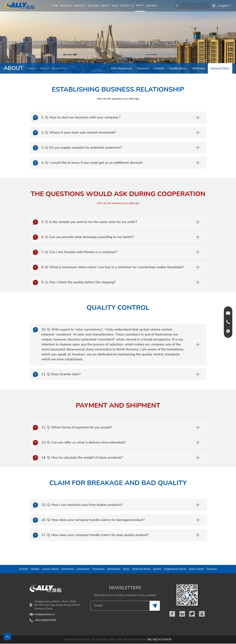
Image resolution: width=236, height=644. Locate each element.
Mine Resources (122, 68)
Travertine (98, 569)
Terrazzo (214, 569)
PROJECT (105, 6)
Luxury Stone (49, 569)
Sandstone (114, 569)
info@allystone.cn (45, 615)
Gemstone (66, 569)
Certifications (178, 68)
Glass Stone (198, 569)
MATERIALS (66, 6)
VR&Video (198, 68)
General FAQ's (220, 68)
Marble (33, 569)
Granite (21, 569)
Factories (143, 68)
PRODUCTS (80, 6)
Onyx (126, 569)
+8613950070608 (45, 621)
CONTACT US (127, 6)
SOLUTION (93, 6)
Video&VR (151, 6)
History (159, 68)
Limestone (82, 569)
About (43, 68)
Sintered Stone (142, 569)
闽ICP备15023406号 (160, 640)
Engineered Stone (176, 569)
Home (55, 6)
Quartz (158, 569)
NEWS (115, 6)
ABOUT (140, 5)
